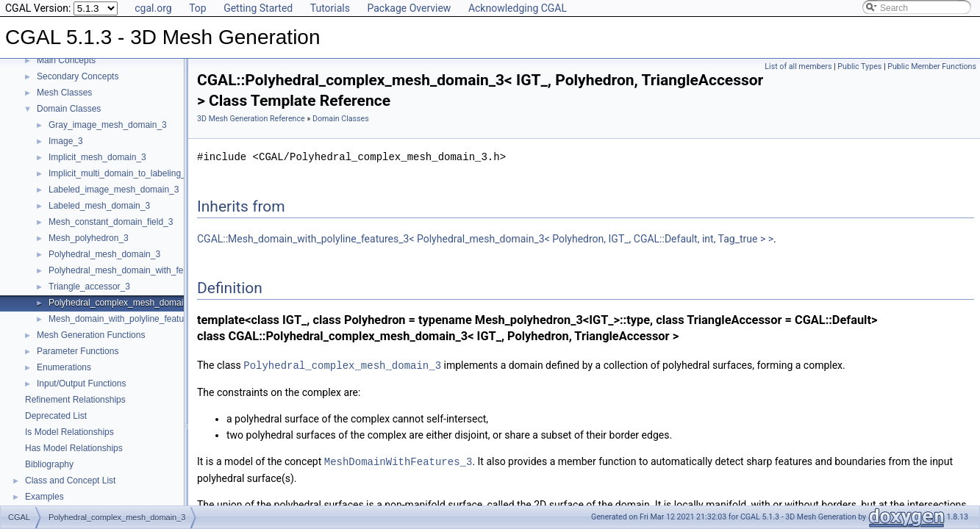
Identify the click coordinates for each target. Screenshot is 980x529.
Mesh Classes (64, 93)
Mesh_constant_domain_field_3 (111, 222)
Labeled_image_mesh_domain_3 (114, 190)
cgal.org (153, 8)
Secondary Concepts (78, 76)
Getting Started (258, 8)
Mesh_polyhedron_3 (89, 238)
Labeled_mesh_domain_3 (99, 206)
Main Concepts (66, 60)
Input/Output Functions (81, 384)
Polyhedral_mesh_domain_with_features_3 (133, 270)
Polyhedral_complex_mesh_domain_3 (123, 303)
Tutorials (330, 8)
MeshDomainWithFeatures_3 (398, 460)
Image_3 (66, 141)
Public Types (859, 66)
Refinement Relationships (75, 400)
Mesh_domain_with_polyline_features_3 (127, 319)
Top (198, 8)
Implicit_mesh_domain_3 (97, 157)
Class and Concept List (70, 481)
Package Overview (409, 8)
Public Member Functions (932, 66)
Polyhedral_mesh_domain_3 (104, 254)
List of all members (798, 66)
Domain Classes (69, 109)
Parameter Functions (78, 351)
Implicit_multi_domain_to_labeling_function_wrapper (151, 173)
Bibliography (49, 464)
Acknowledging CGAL (518, 8)
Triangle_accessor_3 (89, 287)
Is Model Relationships (69, 432)
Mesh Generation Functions (91, 335)
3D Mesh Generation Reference (251, 119)
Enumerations (64, 367)
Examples (44, 497)
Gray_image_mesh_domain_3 (108, 125)
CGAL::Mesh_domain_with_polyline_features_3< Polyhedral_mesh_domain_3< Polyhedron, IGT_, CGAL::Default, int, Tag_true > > (485, 239)
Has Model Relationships (74, 448)
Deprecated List (56, 416)
